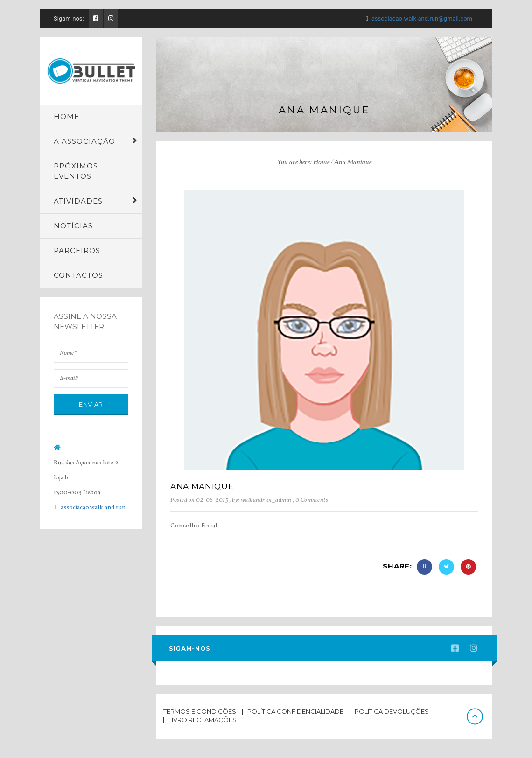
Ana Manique (202, 486)
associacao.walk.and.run (93, 508)
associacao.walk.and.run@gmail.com (422, 18)
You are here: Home (303, 163)
